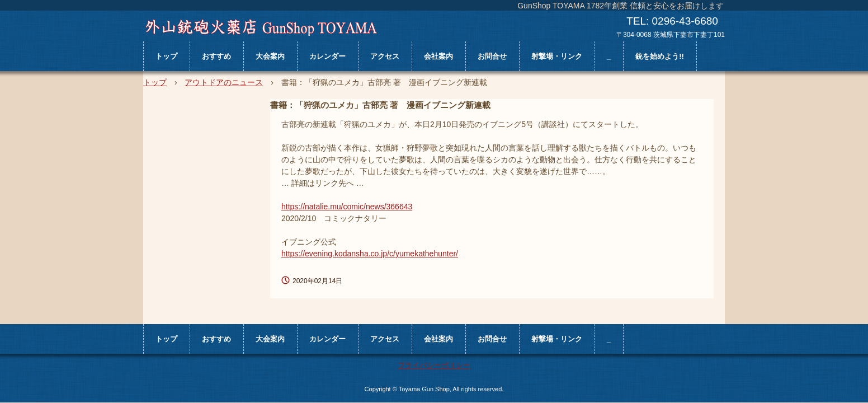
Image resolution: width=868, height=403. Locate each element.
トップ (166, 56)
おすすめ (216, 56)
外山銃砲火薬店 (261, 27)
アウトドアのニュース (224, 82)
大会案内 (270, 56)
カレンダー (327, 56)
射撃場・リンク (557, 56)
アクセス (385, 56)
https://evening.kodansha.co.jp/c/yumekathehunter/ (370, 254)
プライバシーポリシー (434, 365)
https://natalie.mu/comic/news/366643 (347, 207)
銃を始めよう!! (660, 56)
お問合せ (492, 56)
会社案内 (438, 56)
